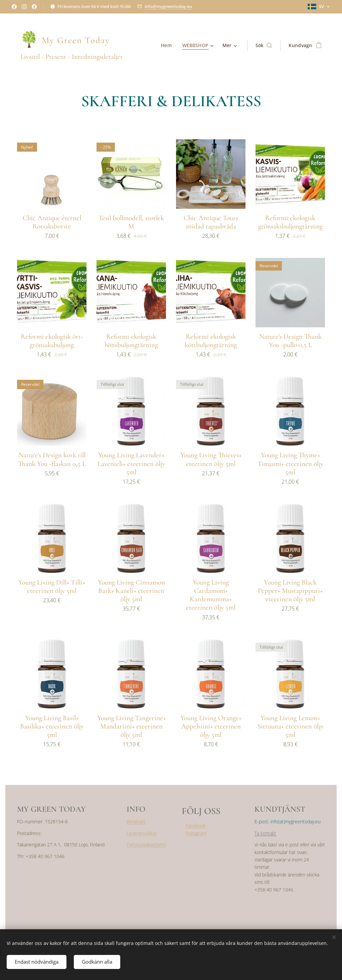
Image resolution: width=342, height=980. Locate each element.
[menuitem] (168, 45)
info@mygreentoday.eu (168, 6)
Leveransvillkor (142, 833)
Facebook (195, 826)
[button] (264, 45)
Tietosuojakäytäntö (146, 845)
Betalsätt (136, 822)
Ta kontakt (265, 833)
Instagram (196, 833)
